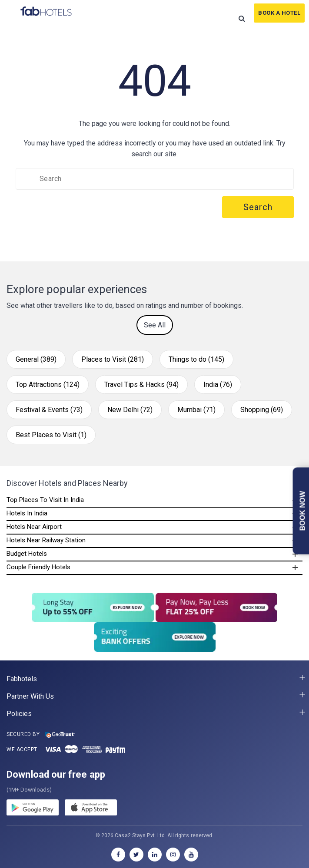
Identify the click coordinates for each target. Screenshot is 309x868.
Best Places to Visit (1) (51, 435)
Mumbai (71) (196, 410)
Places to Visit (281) (113, 359)
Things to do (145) (196, 359)
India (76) (218, 384)
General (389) (36, 359)
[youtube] (191, 855)
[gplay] (33, 809)
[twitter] (136, 855)
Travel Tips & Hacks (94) (141, 384)
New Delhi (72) (130, 410)
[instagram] (173, 855)
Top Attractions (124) (48, 384)
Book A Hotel (279, 13)
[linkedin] (155, 855)
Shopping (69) (262, 410)
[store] (91, 809)
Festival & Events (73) (49, 410)
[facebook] (118, 855)
